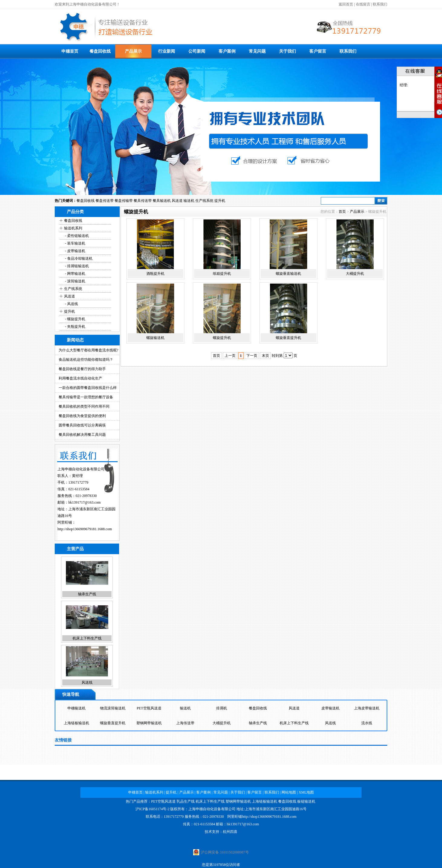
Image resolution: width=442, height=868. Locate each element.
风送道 (177, 201)
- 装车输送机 (75, 243)
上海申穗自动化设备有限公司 (212, 809)
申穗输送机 (76, 708)
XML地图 (306, 792)
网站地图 (289, 792)
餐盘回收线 (100, 51)
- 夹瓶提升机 (75, 327)
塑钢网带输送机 (149, 723)
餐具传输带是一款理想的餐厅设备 (86, 397)
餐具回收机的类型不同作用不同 (84, 406)
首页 (342, 212)
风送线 (87, 682)
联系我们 (380, 4)
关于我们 (288, 51)
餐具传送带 (143, 201)
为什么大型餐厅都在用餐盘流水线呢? (88, 350)
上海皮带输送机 (367, 708)
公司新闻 (197, 51)
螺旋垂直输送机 (288, 274)
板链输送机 (306, 801)
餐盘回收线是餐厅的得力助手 (82, 369)
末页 (265, 356)
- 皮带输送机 (75, 251)
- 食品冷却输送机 (78, 258)
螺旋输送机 (155, 338)
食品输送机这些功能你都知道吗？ (86, 360)
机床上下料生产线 (87, 638)
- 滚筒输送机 (75, 281)
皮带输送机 (330, 708)
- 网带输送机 (75, 274)
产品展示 (133, 51)
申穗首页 (70, 51)
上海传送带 (185, 723)
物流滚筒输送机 (113, 708)
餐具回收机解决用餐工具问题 (82, 435)
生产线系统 (204, 201)
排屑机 (222, 708)
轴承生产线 (87, 594)
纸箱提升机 (222, 274)
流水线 (367, 723)
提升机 (220, 201)
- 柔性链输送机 (76, 236)
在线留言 (363, 4)
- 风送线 (71, 304)
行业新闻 (167, 51)
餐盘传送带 (105, 201)
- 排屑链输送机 (76, 266)
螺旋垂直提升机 (288, 338)
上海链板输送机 (76, 723)
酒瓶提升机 (155, 274)
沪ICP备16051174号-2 (152, 809)
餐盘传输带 (124, 201)
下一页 (252, 356)
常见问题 (257, 51)
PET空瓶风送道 (149, 708)
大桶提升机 (355, 274)
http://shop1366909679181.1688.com (85, 529)
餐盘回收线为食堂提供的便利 (82, 416)
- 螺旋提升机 (75, 319)
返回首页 (346, 4)
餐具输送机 (162, 201)
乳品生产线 (186, 801)
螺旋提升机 (222, 338)
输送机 (189, 201)
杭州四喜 (230, 832)
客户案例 (227, 51)
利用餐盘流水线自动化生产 (80, 378)
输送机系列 (73, 228)
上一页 (230, 356)
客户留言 (318, 51)
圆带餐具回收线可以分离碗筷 (82, 425)
